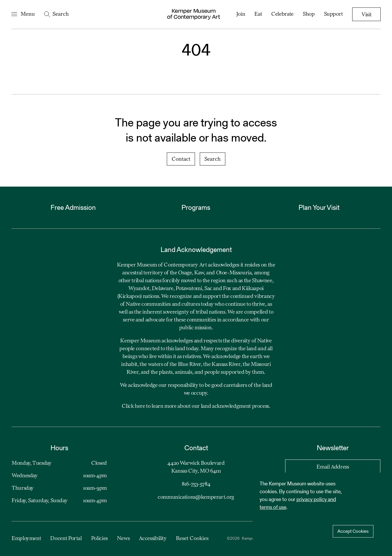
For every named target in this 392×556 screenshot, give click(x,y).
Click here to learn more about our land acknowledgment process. (196, 406)
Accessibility (153, 539)
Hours (59, 448)
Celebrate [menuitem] (282, 14)
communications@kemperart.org (196, 497)
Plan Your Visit (319, 207)
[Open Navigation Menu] (23, 15)
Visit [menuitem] (366, 15)
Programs (196, 207)
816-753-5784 (196, 484)
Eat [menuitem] (258, 14)
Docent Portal (66, 539)
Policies (99, 539)
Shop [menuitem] (309, 14)
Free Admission (73, 207)
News (123, 539)
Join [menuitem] (241, 14)
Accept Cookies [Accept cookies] (353, 531)
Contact (181, 159)
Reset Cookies (192, 539)
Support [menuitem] (333, 14)
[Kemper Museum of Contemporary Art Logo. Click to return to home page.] (194, 14)
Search (213, 159)
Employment (26, 539)
